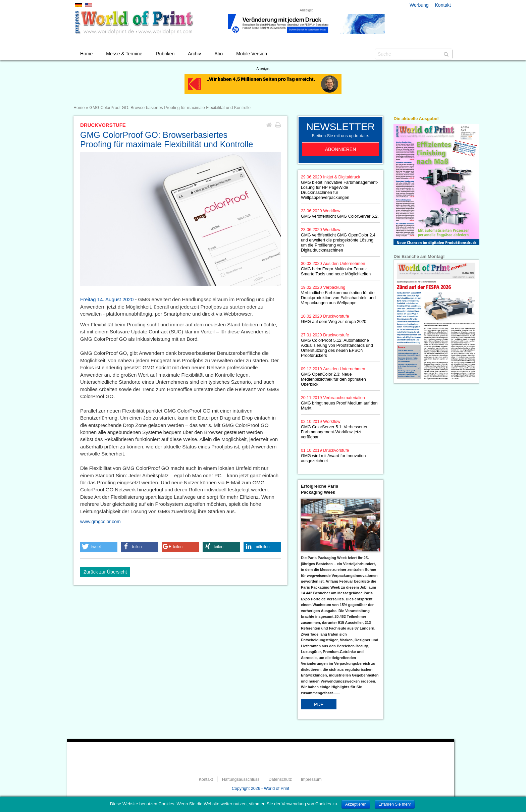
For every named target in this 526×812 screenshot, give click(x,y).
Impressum (311, 779)
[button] (99, 547)
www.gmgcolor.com (100, 522)
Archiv (194, 54)
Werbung (419, 5)
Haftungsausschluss (241, 779)
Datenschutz (280, 779)
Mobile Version (252, 54)
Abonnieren (341, 149)
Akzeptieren (356, 804)
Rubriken (165, 54)
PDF (319, 704)
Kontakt (443, 5)
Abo (219, 54)
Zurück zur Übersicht (105, 572)
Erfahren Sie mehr (395, 804)
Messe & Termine (124, 54)
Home (86, 54)
